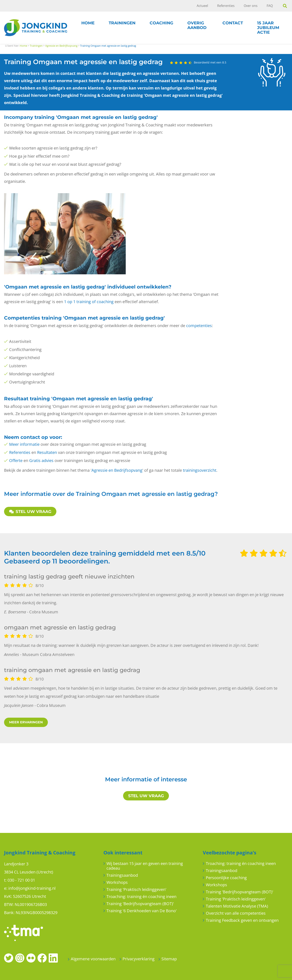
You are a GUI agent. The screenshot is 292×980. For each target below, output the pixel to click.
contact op (34, 437)
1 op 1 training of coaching (89, 302)
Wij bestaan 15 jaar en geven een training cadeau (145, 866)
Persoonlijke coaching (226, 878)
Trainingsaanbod (122, 875)
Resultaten (47, 452)
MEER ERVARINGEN (26, 722)
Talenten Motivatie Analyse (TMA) (237, 906)
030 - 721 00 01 (21, 880)
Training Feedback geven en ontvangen (242, 920)
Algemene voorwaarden (93, 959)
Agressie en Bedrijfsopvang (117, 470)
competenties (199, 326)
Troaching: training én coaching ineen (141, 897)
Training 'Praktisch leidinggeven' (136, 889)
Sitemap (169, 959)
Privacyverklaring (138, 959)
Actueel (202, 6)
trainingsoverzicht (200, 470)
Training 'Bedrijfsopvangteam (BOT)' (140, 904)
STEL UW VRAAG (30, 512)
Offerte (16, 460)
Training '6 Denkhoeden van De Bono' (142, 911)
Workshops (117, 882)
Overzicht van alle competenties (236, 913)
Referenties (226, 6)
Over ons (251, 6)
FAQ (270, 6)
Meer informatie (24, 444)
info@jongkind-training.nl (32, 888)
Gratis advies (41, 460)
